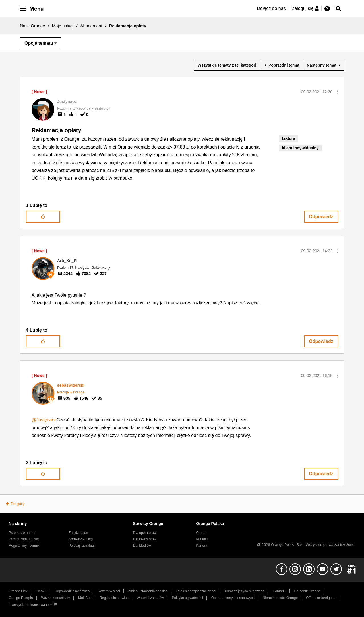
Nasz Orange (32, 26)
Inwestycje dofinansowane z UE (33, 605)
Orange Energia (21, 598)
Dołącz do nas (271, 8)
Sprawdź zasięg (81, 539)
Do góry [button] (17, 504)
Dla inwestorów (145, 539)
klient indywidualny (300, 148)
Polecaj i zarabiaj (81, 546)
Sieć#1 (41, 591)
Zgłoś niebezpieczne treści (196, 591)
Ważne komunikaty (56, 598)
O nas (201, 533)
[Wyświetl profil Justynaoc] (67, 101)
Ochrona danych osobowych (233, 598)
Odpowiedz (321, 217)
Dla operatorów (145, 533)
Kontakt (202, 539)
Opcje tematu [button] (39, 43)
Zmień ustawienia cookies (148, 591)
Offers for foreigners (321, 598)
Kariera (202, 546)
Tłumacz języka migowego (244, 591)
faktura (288, 138)
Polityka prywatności (188, 598)
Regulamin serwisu (114, 598)
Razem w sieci (109, 591)
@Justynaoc (44, 420)
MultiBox (85, 598)
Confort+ (279, 591)
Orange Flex (18, 591)
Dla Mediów (142, 546)
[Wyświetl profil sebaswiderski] (71, 385)
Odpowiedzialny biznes (72, 591)
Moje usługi (63, 26)
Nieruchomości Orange (280, 598)
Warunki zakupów (150, 598)
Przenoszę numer (22, 533)
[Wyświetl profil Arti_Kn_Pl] (67, 261)
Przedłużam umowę (24, 539)
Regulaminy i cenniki (25, 546)
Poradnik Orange (307, 591)
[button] (338, 92)
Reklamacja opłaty (56, 130)
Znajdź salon (78, 533)
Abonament (91, 26)
